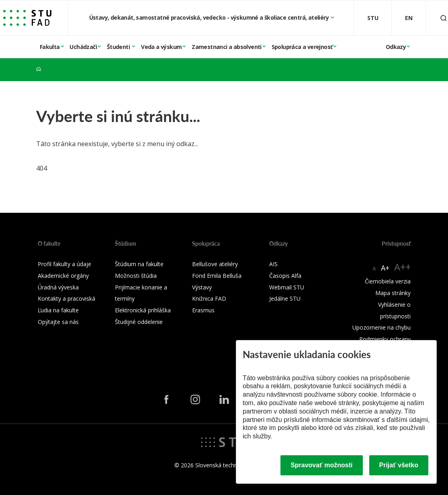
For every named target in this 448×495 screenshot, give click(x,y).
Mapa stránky (393, 293)
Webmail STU (287, 287)
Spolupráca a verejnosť (302, 47)
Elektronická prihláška (143, 310)
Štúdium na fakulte (139, 264)
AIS (273, 264)
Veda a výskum (161, 47)
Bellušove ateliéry (215, 264)
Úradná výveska (58, 287)
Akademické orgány (63, 276)
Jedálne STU (285, 298)
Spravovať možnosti (321, 465)
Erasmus (203, 310)
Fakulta (50, 47)
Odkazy (396, 47)
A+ (385, 268)
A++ (402, 267)
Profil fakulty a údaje (64, 264)
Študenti (119, 47)
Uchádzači (83, 47)
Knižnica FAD (209, 298)
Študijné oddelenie (139, 322)
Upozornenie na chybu (382, 327)
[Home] (39, 69)
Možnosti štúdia (136, 276)
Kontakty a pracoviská (66, 298)
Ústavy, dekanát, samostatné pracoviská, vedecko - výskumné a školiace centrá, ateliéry (210, 17)
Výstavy (202, 287)
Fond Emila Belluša (217, 276)
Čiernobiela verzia (388, 281)
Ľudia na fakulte (58, 310)
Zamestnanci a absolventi (227, 47)
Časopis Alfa (285, 276)
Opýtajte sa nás (58, 322)
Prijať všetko (399, 465)
